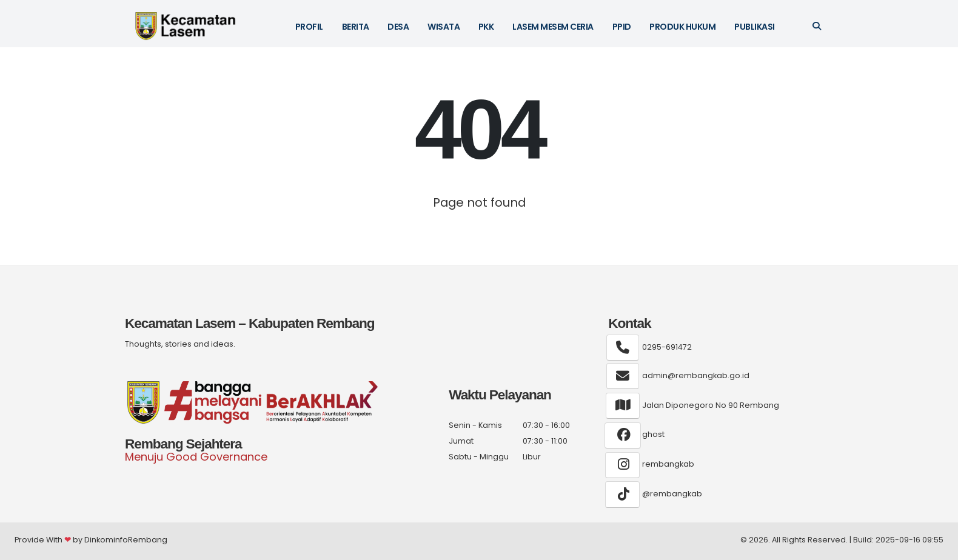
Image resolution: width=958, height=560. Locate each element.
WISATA (444, 27)
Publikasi (755, 27)
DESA (398, 27)
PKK (486, 27)
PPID (622, 27)
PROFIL (309, 27)
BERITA (356, 27)
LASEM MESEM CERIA (553, 27)
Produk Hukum (682, 27)
